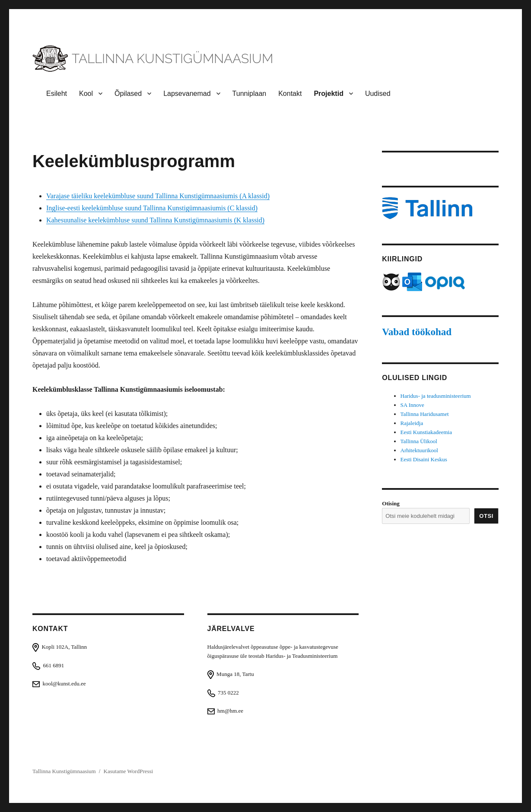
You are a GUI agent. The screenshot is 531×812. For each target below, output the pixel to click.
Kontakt (290, 94)
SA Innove (412, 405)
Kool (86, 94)
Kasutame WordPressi (129, 771)
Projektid (328, 94)
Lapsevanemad (187, 94)
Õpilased (128, 94)
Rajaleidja (412, 423)
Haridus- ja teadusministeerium (436, 396)
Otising (391, 503)
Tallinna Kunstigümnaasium (64, 771)
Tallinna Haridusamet (425, 414)
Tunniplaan (250, 94)
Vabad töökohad (417, 332)
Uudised (378, 94)
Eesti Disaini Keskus (424, 459)
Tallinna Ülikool (419, 441)
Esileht (57, 94)
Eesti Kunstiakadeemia (426, 432)
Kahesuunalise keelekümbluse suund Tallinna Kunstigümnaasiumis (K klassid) (155, 220)
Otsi (486, 516)
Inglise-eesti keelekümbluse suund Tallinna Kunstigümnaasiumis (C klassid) (152, 208)
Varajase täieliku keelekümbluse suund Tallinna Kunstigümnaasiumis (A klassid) (158, 196)
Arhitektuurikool (419, 450)
